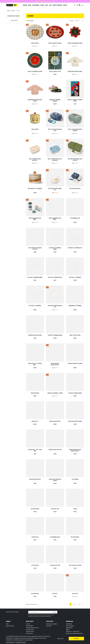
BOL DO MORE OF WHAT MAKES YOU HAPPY (35, 248)
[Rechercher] (75, 5)
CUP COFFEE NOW (35, 565)
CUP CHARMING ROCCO (55, 537)
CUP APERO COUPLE (35, 509)
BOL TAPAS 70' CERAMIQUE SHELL (55, 277)
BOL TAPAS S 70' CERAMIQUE (35, 306)
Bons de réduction (50, 630)
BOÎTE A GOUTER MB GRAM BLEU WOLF (55, 130)
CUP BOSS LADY (35, 537)
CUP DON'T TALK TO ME (55, 565)
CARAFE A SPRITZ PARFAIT (75, 335)
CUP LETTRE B (75, 594)
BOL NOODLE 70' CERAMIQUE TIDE (75, 248)
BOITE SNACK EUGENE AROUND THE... (55, 189)
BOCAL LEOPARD (35, 129)
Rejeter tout (60, 639)
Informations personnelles (52, 624)
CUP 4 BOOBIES (75, 479)
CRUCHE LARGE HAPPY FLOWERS (75, 421)
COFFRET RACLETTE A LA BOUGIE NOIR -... (35, 364)
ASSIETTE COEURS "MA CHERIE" (55, 43)
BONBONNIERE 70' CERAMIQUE (75, 306)
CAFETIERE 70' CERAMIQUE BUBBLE (55, 335)
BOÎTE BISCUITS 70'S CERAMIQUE (35, 189)
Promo (7, 624)
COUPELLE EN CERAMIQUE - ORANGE (55, 393)
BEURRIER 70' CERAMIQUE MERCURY (55, 100)
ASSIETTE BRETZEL (35, 43)
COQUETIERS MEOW (35, 393)
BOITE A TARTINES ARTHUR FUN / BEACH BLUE (55, 160)
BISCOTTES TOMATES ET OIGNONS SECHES (75, 100)
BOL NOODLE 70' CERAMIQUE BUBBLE (55, 248)
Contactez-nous (29, 633)
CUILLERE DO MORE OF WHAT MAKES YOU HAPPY (75, 450)
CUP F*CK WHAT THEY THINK (75, 565)
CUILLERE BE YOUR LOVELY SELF (55, 450)
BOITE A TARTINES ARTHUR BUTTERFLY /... (35, 160)
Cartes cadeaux (14, 20)
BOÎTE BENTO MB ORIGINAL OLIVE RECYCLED (75, 160)
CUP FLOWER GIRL (35, 594)
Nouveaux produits (10, 626)
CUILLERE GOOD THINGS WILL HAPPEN (55, 480)
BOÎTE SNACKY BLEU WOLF (75, 189)
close (54, 1)
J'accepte (76, 639)
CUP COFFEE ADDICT (75, 537)
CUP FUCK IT (55, 594)
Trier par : (72, 21)
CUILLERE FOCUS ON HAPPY (35, 479)
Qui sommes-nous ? (30, 630)
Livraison (28, 624)
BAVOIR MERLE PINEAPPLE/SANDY (75, 71)
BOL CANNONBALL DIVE (75, 218)
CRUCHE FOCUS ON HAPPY (55, 421)
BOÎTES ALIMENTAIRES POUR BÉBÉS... (35, 219)
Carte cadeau (9, 630)
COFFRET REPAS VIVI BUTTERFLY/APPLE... (55, 364)
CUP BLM (75, 509)
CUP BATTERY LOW (55, 509)
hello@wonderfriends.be (78, 633)
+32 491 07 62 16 (76, 631)
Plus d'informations (10, 642)
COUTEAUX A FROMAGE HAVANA (75, 393)
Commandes (49, 626)
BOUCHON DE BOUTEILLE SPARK (35, 335)
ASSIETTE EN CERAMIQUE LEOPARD (75, 43)
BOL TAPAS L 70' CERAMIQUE (75, 277)
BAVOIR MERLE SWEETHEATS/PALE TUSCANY (35, 100)
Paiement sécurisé (30, 631)
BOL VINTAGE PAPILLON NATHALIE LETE (55, 306)
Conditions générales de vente (32, 628)
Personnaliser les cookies (20, 642)
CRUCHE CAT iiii (35, 421)
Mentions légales (29, 626)
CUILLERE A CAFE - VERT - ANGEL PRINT (35, 450)
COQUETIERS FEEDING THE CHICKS (75, 363)
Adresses (48, 628)
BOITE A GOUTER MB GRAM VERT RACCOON (75, 130)
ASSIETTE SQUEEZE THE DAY (55, 71)
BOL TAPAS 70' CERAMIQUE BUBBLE (35, 277)
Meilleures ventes (10, 628)
